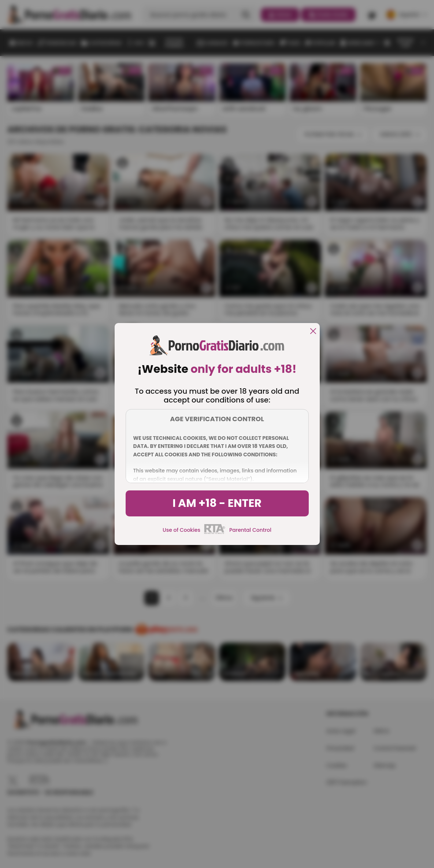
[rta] (215, 533)
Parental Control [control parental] (250, 530)
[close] (313, 332)
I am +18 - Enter (217, 503)
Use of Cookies (181, 530)
